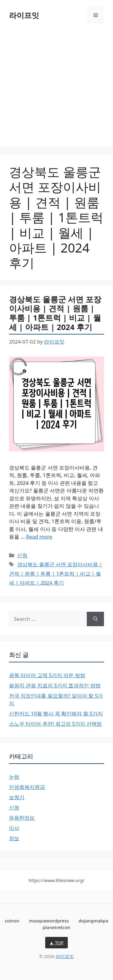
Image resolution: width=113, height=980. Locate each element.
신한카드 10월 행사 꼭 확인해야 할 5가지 (56, 713)
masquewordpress (49, 921)
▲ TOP (57, 943)
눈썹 (14, 777)
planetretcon (56, 927)
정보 (14, 838)
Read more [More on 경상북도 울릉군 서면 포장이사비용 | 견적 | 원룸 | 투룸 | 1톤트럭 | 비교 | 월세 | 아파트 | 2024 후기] (39, 537)
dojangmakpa (93, 921)
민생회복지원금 (27, 787)
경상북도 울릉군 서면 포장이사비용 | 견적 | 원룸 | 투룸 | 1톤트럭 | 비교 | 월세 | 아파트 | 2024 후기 (55, 313)
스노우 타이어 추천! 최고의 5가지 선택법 (55, 724)
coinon (12, 921)
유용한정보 (22, 818)
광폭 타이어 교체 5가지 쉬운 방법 (47, 675)
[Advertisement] (56, 90)
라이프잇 (24, 15)
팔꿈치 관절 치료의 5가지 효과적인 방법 (55, 685)
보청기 (17, 797)
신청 (22, 555)
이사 (14, 828)
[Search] (95, 619)
